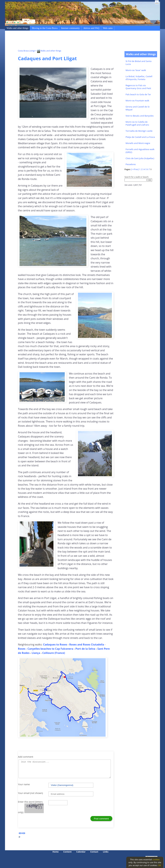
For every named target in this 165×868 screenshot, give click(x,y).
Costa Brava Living (26, 51)
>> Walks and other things (48, 51)
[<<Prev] (135, 169)
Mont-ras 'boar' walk (136, 70)
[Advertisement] (77, 41)
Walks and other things (17, 28)
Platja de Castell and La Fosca (140, 137)
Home (56, 852)
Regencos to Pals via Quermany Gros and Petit (138, 87)
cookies (156, 859)
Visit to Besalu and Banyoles (140, 116)
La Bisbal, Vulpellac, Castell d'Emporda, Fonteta (139, 78)
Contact (94, 852)
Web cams (108, 28)
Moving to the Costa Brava (45, 28)
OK (160, 865)
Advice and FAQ (91, 28)
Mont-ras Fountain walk (137, 101)
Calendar (81, 852)
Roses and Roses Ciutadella (87, 645)
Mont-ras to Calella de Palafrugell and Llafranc (137, 123)
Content (67, 852)
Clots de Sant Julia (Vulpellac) (140, 158)
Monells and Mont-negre (138, 143)
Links (106, 852)
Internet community (70, 28)
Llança (36, 653)
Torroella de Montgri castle (139, 131)
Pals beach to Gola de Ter (138, 94)
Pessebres (131, 164)
